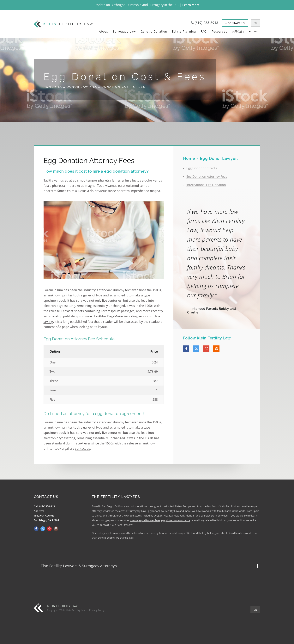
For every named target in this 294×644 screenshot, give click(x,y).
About (103, 31)
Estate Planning (184, 31)
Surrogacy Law (124, 31)
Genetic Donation (154, 31)
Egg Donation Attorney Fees (207, 176)
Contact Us (235, 23)
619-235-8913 (47, 506)
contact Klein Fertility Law (116, 525)
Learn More (191, 5)
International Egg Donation (206, 185)
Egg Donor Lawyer (218, 158)
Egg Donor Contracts (202, 168)
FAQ (204, 31)
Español (254, 31)
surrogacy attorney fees (145, 520)
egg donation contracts (176, 520)
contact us (83, 449)
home (189, 158)
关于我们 (238, 31)
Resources (219, 31)
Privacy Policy (97, 610)
